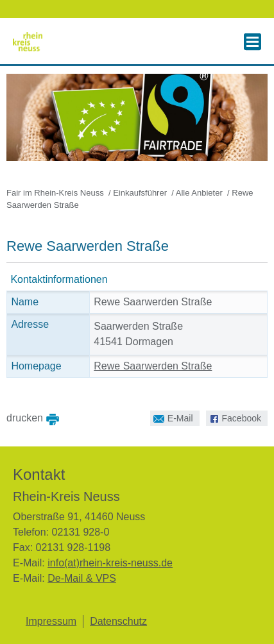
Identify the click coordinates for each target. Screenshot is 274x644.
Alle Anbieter (199, 193)
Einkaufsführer (140, 193)
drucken (25, 417)
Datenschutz (118, 621)
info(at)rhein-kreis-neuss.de (110, 563)
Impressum (51, 621)
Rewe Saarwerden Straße (153, 366)
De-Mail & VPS (82, 578)
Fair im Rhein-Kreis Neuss (55, 193)
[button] (253, 42)
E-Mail (172, 417)
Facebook (234, 417)
